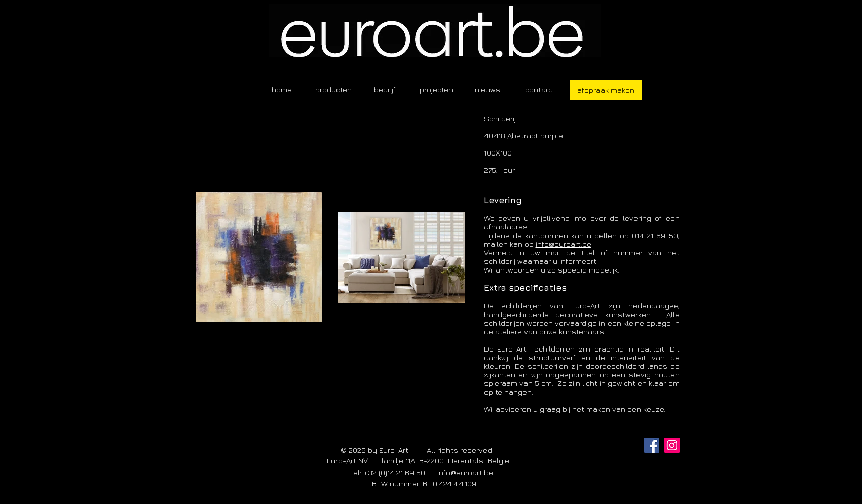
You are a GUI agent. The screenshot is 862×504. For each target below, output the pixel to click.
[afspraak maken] (606, 90)
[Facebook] (652, 445)
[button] (333, 89)
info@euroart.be (564, 244)
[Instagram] (672, 445)
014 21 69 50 (655, 235)
